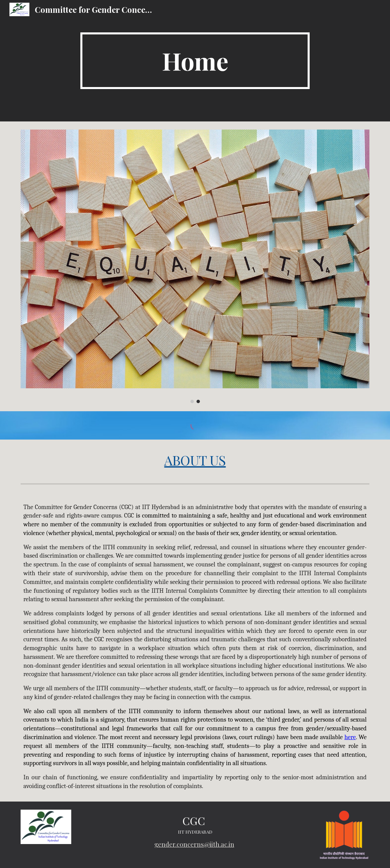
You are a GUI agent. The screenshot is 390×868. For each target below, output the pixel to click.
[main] (195, 61)
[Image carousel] (195, 266)
